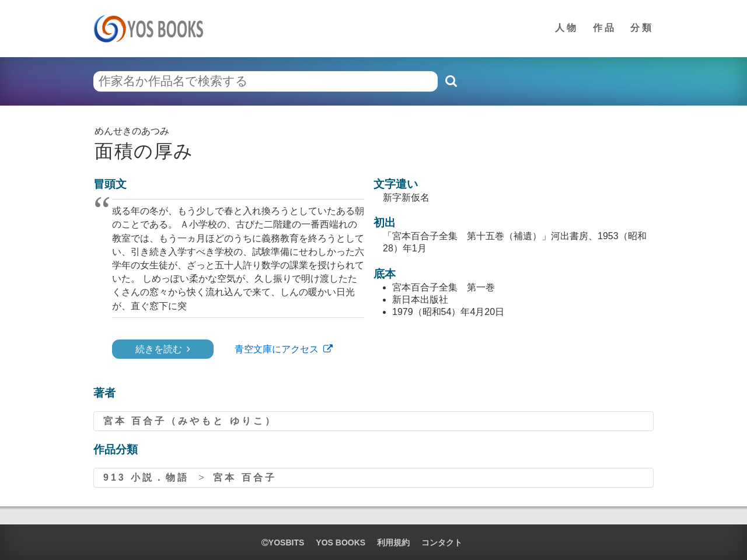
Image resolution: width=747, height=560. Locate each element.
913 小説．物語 (146, 477)
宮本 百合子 (245, 477)
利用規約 (393, 542)
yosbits (283, 542)
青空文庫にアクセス (277, 349)
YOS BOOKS (341, 542)
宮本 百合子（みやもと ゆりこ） (190, 421)
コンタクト (442, 542)
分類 (642, 28)
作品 (605, 28)
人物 (567, 28)
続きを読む (159, 349)
